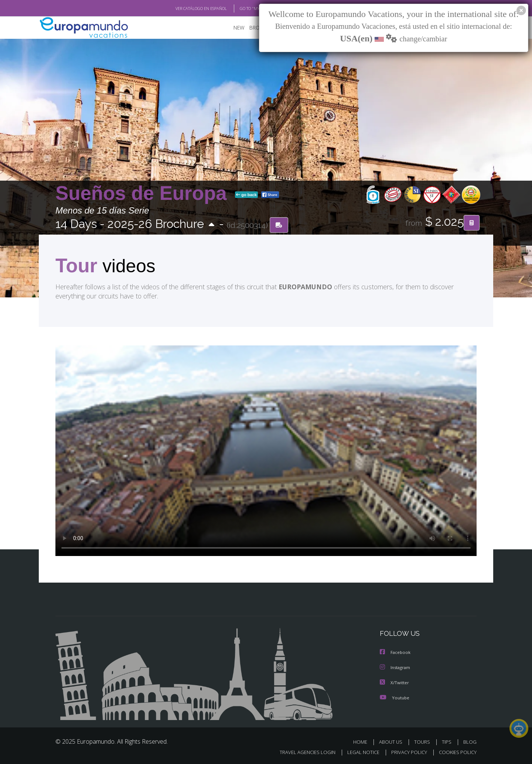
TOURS (424, 741)
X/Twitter (395, 682)
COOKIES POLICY (456, 752)
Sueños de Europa (144, 193)
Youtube (395, 697)
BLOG (470, 741)
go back (246, 195)
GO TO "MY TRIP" (243, 8)
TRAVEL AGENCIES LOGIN (301, 752)
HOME (363, 741)
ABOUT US (393, 741)
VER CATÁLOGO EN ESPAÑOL (184, 8)
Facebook (396, 653)
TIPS (448, 741)
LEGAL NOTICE (358, 752)
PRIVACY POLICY (406, 752)
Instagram (396, 667)
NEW (232, 28)
